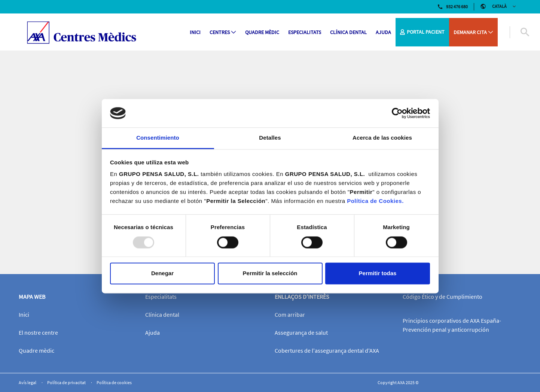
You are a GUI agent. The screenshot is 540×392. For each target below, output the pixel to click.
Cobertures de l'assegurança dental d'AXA (327, 350)
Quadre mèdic (36, 350)
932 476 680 (452, 7)
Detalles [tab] (270, 138)
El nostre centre (38, 332)
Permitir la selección (270, 274)
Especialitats (161, 297)
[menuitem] (195, 32)
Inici (24, 314)
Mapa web (32, 297)
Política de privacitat (67, 382)
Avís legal (28, 382)
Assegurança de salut (301, 332)
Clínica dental (162, 314)
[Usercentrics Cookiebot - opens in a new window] (397, 113)
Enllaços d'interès (302, 297)
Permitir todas (378, 274)
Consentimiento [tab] (158, 138)
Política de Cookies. (375, 201)
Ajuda (152, 332)
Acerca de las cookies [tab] (382, 138)
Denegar (162, 274)
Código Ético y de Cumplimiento (443, 297)
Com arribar (290, 314)
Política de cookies (114, 382)
